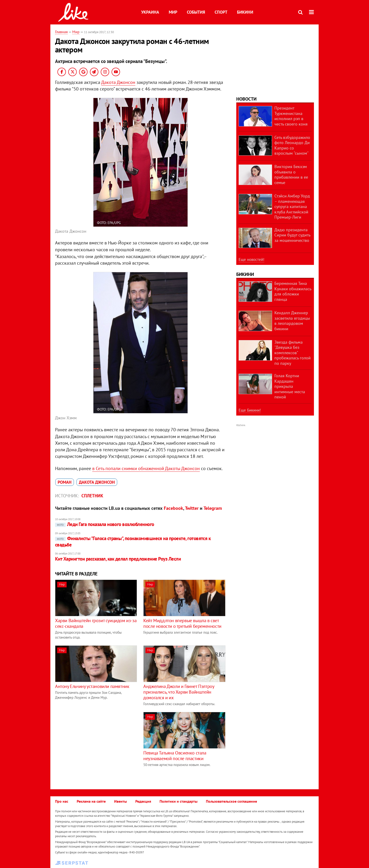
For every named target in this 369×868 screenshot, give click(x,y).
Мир (173, 12)
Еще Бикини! (250, 410)
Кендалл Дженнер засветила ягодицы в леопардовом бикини (292, 321)
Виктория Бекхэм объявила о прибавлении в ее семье (291, 175)
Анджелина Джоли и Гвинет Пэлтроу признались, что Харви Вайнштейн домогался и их (179, 692)
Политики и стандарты (178, 801)
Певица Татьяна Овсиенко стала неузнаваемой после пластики (175, 756)
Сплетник (92, 496)
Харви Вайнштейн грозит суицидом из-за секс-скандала (96, 623)
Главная (61, 32)
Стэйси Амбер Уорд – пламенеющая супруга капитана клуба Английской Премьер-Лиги (292, 206)
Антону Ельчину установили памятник (92, 686)
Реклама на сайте (91, 801)
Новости (246, 99)
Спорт (221, 12)
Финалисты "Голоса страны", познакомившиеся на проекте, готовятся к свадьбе (133, 541)
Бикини (245, 12)
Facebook (173, 508)
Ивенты (120, 801)
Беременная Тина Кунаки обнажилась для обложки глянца (293, 291)
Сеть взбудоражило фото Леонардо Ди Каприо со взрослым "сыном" (292, 145)
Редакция (143, 801)
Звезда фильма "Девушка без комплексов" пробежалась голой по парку (293, 353)
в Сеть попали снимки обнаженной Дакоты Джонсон (146, 468)
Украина (150, 12)
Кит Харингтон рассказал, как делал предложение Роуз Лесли (118, 559)
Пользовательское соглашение (231, 801)
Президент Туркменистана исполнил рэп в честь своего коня (291, 116)
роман (65, 482)
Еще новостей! (251, 259)
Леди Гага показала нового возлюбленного (105, 524)
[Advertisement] (95, 745)
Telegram (213, 508)
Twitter (192, 508)
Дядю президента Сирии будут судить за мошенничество (292, 235)
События (196, 12)
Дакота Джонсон (118, 82)
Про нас (62, 801)
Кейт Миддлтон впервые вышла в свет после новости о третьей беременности (182, 623)
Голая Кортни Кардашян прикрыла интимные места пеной (290, 386)
